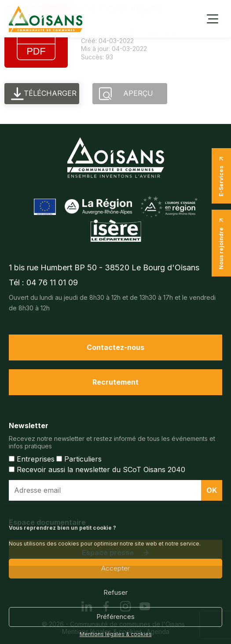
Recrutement (115, 382)
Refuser (115, 592)
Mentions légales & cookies (116, 634)
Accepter (115, 568)
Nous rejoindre (221, 243)
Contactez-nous (115, 347)
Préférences (115, 617)
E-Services (221, 176)
